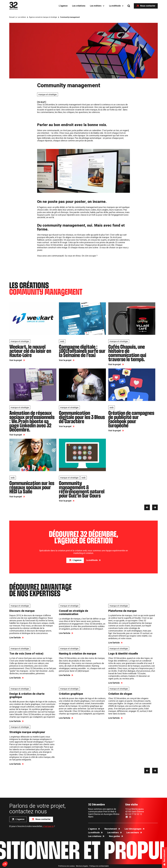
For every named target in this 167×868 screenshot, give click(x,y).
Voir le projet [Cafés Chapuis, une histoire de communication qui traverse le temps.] (115, 365)
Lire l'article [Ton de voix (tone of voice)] (15, 678)
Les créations (79, 6)
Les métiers (96, 6)
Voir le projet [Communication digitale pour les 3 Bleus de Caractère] (65, 427)
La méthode (115, 6)
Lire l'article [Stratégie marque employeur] (15, 764)
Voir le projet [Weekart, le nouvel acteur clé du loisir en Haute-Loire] (16, 360)
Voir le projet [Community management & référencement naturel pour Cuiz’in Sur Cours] (65, 501)
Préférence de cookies (67, 866)
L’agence (63, 6)
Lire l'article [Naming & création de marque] (65, 675)
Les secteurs (133, 833)
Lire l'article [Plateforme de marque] (114, 643)
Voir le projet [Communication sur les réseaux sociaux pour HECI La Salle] (16, 497)
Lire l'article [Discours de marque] (15, 638)
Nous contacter (148, 6)
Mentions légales (82, 866)
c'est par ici (48, 826)
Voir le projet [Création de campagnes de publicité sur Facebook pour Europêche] (115, 431)
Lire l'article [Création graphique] (65, 718)
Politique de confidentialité (99, 866)
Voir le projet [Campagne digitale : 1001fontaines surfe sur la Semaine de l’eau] (65, 360)
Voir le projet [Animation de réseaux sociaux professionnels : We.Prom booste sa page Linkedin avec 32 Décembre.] (16, 435)
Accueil (12, 17)
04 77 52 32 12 (135, 814)
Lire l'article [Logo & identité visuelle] (114, 683)
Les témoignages (133, 829)
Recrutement (111, 829)
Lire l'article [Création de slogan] (114, 718)
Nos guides (115, 836)
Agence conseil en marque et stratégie (43, 17)
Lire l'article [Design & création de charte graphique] (15, 721)
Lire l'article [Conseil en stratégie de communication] (65, 633)
